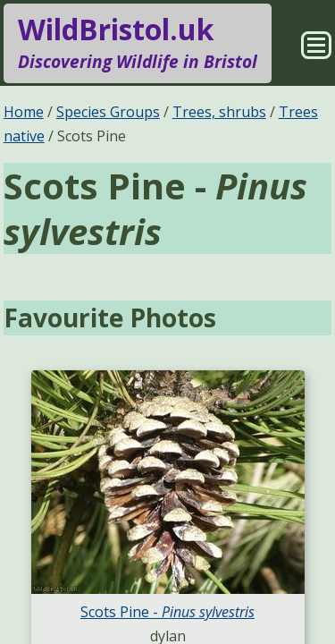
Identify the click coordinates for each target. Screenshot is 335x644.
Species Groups (108, 112)
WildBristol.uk (138, 43)
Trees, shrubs (219, 112)
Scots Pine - (167, 612)
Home (24, 112)
